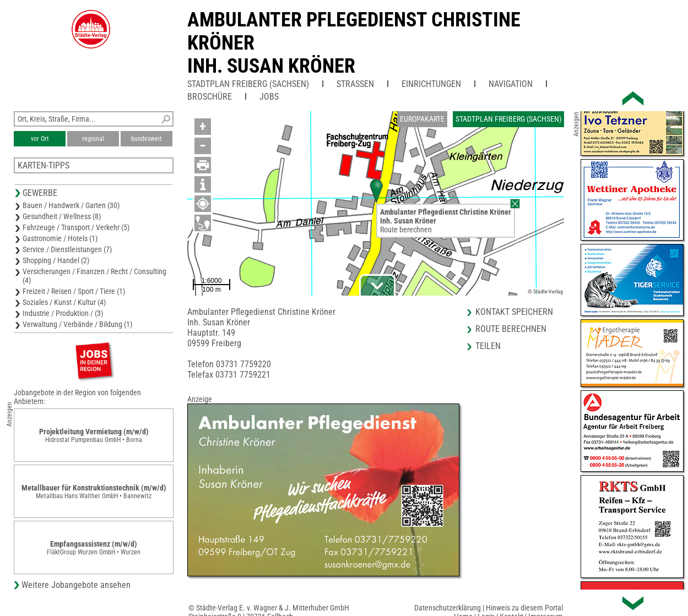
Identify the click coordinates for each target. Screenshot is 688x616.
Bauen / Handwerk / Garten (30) (71, 205)
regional (93, 139)
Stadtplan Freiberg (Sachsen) (248, 84)
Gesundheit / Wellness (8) (62, 216)
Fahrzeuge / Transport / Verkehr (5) (76, 227)
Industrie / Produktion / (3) (63, 313)
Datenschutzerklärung (448, 608)
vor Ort (40, 139)
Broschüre (210, 97)
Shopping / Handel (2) (56, 260)
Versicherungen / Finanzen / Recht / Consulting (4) (94, 276)
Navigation (511, 84)
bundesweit (147, 139)
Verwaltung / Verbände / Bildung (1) (77, 324)
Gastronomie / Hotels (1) (60, 238)
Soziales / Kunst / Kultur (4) (64, 302)
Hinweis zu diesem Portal (524, 608)
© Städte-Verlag (545, 291)
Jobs (269, 97)
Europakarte (422, 119)
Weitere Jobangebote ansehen (76, 585)
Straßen (355, 84)
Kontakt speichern (514, 312)
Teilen (488, 346)
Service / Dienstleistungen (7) (67, 249)
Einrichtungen (431, 84)
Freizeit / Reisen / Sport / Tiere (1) (74, 291)
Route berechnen (406, 230)
